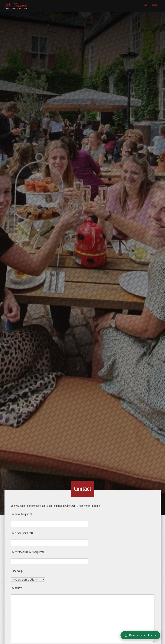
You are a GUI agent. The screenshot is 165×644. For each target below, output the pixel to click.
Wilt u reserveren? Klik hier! (87, 506)
